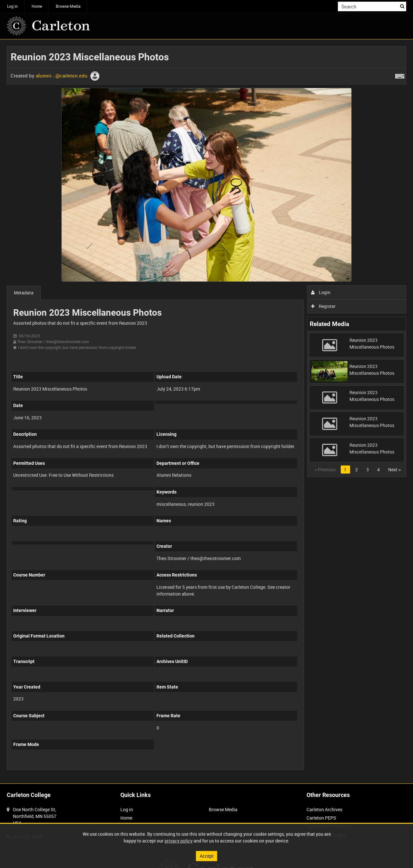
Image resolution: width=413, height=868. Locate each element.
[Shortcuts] (400, 75)
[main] (206, 411)
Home (37, 6)
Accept (207, 856)
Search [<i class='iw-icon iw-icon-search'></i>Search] (403, 6)
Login (321, 292)
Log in (12, 6)
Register (323, 306)
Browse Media (68, 6)
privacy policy (179, 841)
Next (394, 470)
